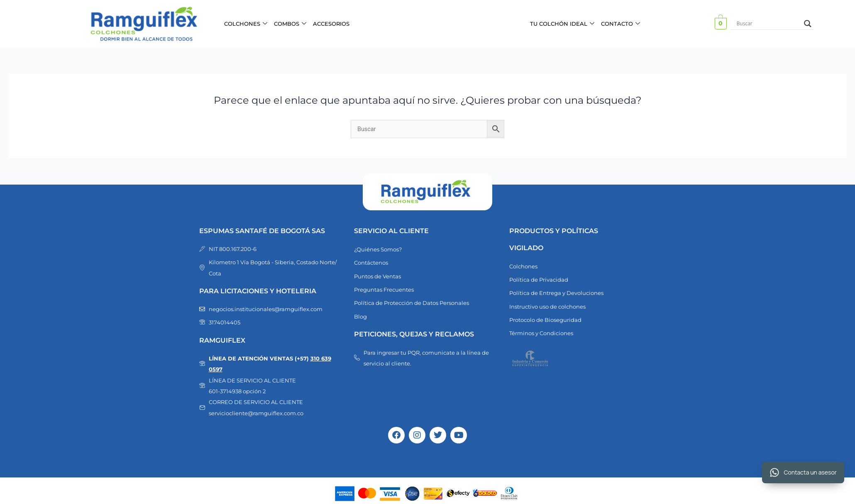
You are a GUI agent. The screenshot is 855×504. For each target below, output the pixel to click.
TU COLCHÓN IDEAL (562, 24)
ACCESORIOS (331, 24)
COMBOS (290, 24)
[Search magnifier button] (808, 24)
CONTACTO (620, 24)
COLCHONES (246, 24)
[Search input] (768, 24)
